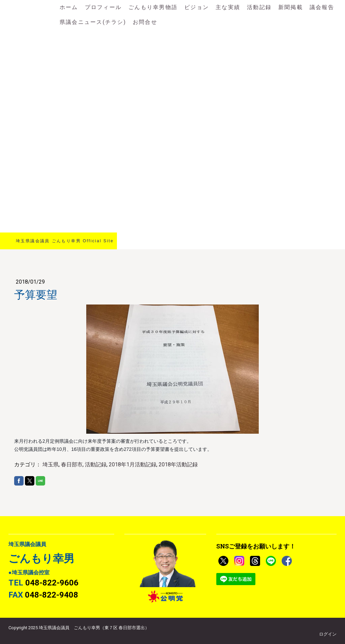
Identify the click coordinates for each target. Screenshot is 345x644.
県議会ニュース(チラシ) (93, 22)
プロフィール (103, 7)
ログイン (328, 634)
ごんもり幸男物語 (153, 7)
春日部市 (72, 464)
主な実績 (228, 7)
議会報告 (322, 7)
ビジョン (197, 7)
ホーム (69, 7)
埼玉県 (51, 464)
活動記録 (259, 7)
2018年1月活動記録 (133, 464)
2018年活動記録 (178, 464)
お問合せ (145, 22)
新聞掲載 (291, 7)
